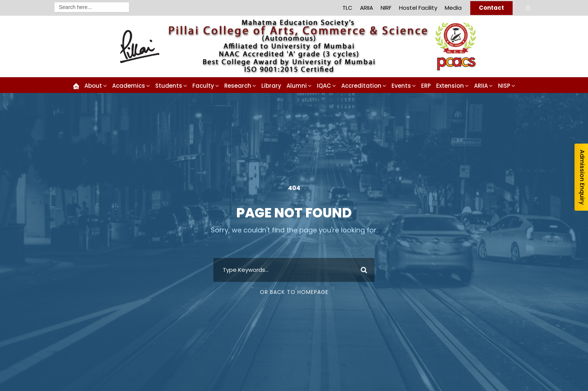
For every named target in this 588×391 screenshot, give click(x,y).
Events (401, 86)
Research (238, 86)
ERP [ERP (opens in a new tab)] (426, 86)
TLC (347, 8)
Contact (491, 8)
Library (271, 86)
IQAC (324, 86)
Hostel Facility (418, 8)
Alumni (297, 86)
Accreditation (361, 86)
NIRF (386, 8)
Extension (450, 86)
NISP (504, 86)
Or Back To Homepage (294, 292)
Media (453, 8)
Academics (129, 86)
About (93, 86)
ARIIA (367, 8)
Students (169, 86)
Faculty (203, 86)
